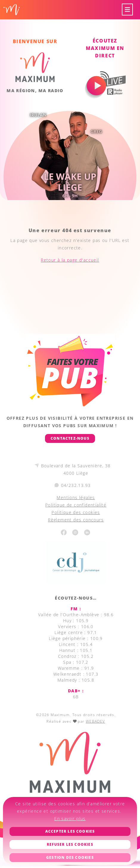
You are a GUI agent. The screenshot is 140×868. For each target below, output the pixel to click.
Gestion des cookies (70, 857)
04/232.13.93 (76, 485)
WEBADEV (95, 721)
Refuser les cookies (70, 844)
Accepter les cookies (70, 831)
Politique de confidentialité (76, 505)
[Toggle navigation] (127, 10)
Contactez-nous (70, 438)
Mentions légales (76, 497)
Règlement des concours (76, 520)
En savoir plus (70, 819)
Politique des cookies (76, 512)
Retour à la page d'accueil (70, 260)
